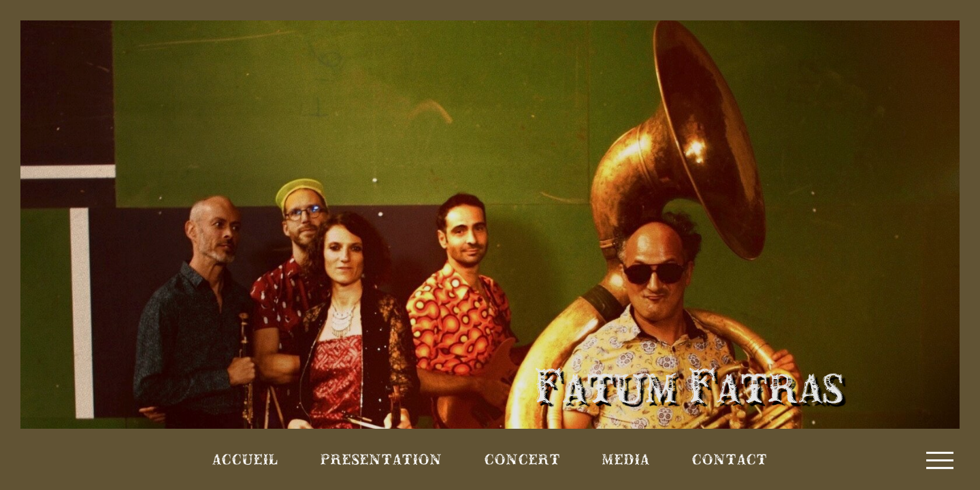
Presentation (381, 459)
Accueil (245, 459)
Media (626, 459)
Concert (523, 459)
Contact (730, 459)
